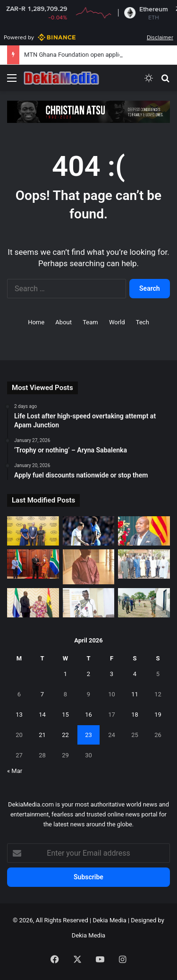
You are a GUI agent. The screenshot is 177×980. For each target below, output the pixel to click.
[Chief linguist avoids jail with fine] (89, 567)
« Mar (15, 771)
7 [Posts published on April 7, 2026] (42, 694)
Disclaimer (160, 37)
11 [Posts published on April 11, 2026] (135, 694)
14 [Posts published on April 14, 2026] (42, 715)
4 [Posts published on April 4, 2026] (135, 674)
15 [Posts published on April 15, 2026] (65, 715)
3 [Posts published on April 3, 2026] (112, 674)
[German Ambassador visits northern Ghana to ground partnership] (144, 603)
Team (90, 322)
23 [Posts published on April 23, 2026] (88, 735)
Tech (143, 322)
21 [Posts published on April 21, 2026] (42, 735)
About (63, 322)
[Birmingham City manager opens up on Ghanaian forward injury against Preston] (89, 531)
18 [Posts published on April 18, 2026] (135, 715)
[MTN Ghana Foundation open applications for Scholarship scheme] (33, 531)
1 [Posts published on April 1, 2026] (65, 674)
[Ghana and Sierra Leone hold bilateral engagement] (33, 603)
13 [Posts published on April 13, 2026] (19, 715)
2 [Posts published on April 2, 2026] (88, 674)
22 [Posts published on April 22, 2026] (65, 735)
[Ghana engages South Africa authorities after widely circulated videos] (33, 564)
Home (36, 322)
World (117, 322)
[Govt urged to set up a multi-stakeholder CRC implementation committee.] (89, 603)
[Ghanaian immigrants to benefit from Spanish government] (144, 531)
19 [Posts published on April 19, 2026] (158, 715)
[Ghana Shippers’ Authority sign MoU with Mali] (144, 564)
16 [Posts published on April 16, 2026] (88, 715)
